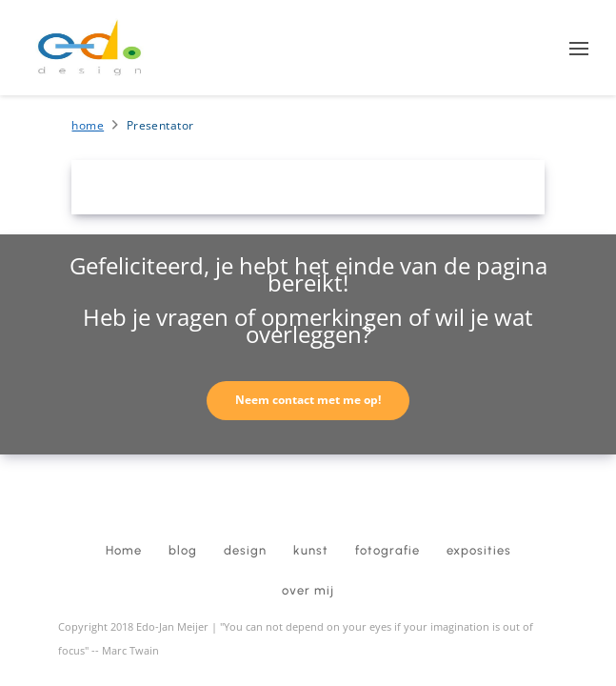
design (245, 550)
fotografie (387, 550)
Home (88, 125)
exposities (479, 550)
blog (183, 550)
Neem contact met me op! (308, 400)
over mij (308, 590)
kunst (311, 550)
